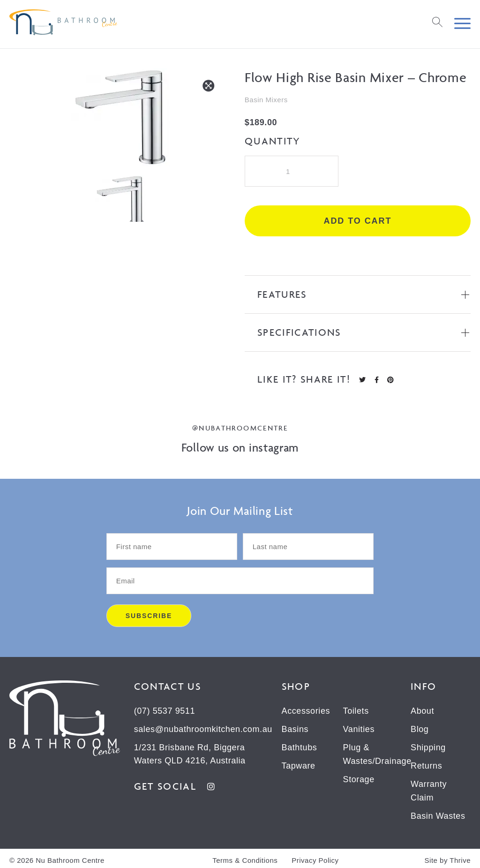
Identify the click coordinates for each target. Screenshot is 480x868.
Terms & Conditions (245, 857)
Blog (420, 729)
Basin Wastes (438, 813)
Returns (426, 764)
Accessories (306, 711)
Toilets (356, 711)
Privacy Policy (315, 857)
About (422, 711)
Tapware (299, 764)
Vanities (359, 729)
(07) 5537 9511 (165, 711)
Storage (359, 777)
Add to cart (358, 221)
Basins (295, 729)
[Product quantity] (292, 171)
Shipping (428, 747)
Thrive (460, 857)
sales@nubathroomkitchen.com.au (203, 729)
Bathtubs (300, 747)
